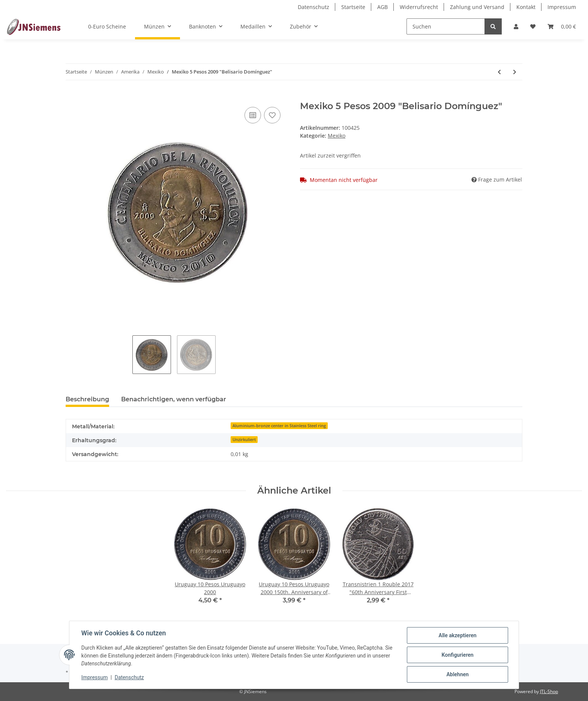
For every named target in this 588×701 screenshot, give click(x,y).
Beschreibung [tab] (87, 399)
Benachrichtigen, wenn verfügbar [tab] (174, 399)
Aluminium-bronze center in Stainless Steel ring (279, 426)
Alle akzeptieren (457, 635)
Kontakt (526, 7)
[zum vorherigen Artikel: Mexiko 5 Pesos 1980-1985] (499, 72)
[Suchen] (446, 26)
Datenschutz (313, 7)
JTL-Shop (549, 691)
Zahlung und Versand (477, 7)
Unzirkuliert (244, 440)
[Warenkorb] (562, 26)
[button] (516, 26)
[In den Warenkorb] (72, 97)
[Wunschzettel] (533, 26)
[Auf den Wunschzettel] (272, 115)
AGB (382, 7)
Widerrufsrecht (419, 7)
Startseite (353, 7)
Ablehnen (457, 674)
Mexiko (337, 136)
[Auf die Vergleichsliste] (253, 115)
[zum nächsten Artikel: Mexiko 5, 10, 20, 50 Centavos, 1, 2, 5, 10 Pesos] (515, 72)
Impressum (562, 7)
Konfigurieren (457, 655)
